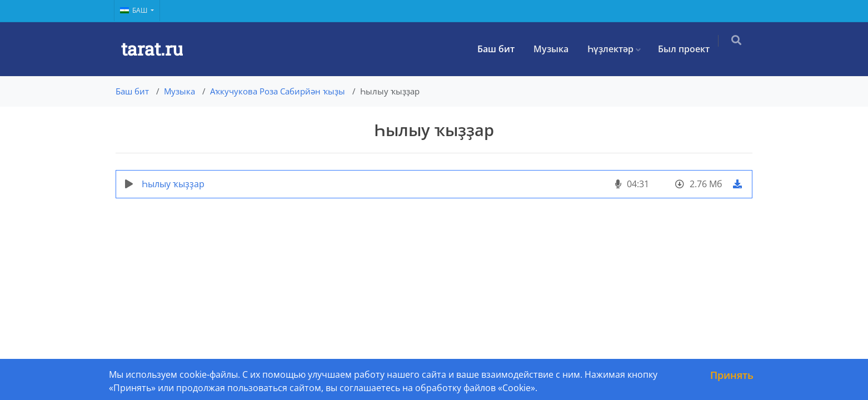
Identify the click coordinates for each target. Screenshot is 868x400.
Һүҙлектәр (616, 49)
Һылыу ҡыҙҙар (173, 184)
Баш (134, 10)
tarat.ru (152, 49)
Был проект (689, 49)
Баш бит (502, 49)
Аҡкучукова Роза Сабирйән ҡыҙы (278, 91)
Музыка (557, 49)
